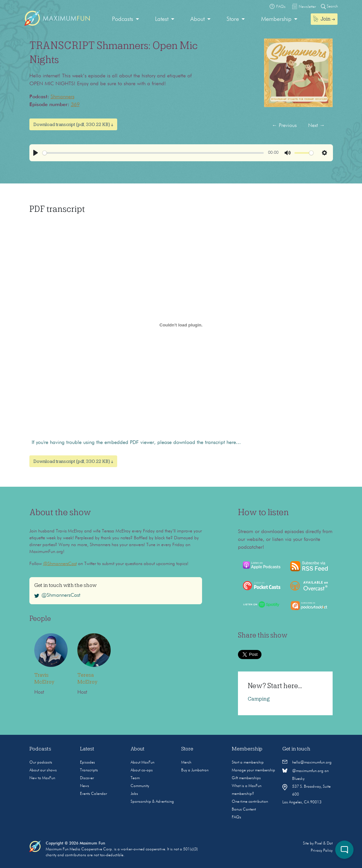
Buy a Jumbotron (195, 770)
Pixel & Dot (324, 844)
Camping (259, 699)
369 (75, 105)
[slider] (153, 153)
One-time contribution (250, 802)
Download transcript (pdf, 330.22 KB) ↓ (73, 124)
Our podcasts (41, 763)
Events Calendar (94, 794)
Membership (276, 19)
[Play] (36, 153)
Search (329, 6)
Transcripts (89, 770)
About (197, 19)
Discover (87, 778)
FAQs (236, 817)
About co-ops (142, 770)
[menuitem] (126, 19)
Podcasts (123, 19)
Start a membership (248, 763)
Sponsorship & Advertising (152, 802)
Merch (186, 763)
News (85, 786)
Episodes (87, 763)
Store (233, 19)
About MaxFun (142, 763)
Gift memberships (246, 778)
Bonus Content (244, 810)
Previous (284, 126)
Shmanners (63, 97)
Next (316, 126)
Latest (162, 19)
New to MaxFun (42, 778)
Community (140, 786)
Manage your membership (253, 770)
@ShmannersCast (60, 564)
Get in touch (296, 749)
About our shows (43, 770)
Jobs (134, 794)
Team (135, 778)
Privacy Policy (322, 851)
